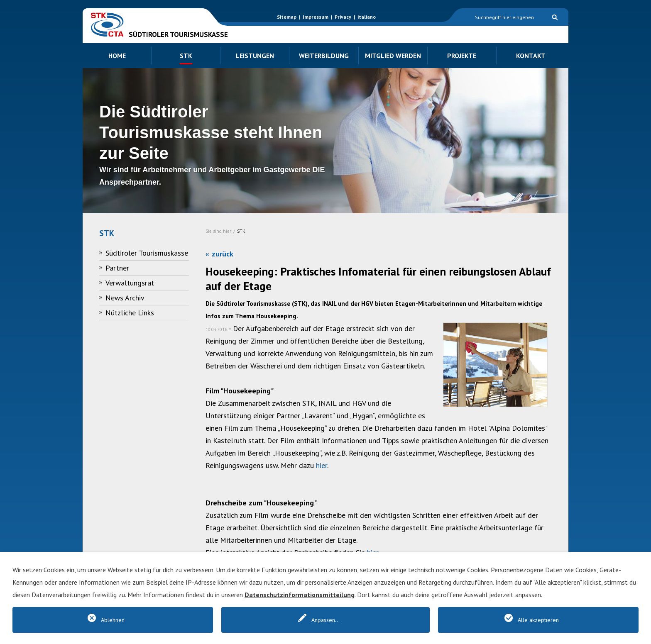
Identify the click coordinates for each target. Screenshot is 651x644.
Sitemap (287, 17)
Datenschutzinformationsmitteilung (300, 595)
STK (241, 231)
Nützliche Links (130, 313)
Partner (117, 268)
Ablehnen (113, 620)
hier (322, 465)
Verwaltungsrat (130, 283)
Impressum (316, 17)
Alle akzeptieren (538, 620)
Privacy (343, 17)
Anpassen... (325, 620)
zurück (223, 254)
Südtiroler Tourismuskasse (147, 253)
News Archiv (125, 298)
